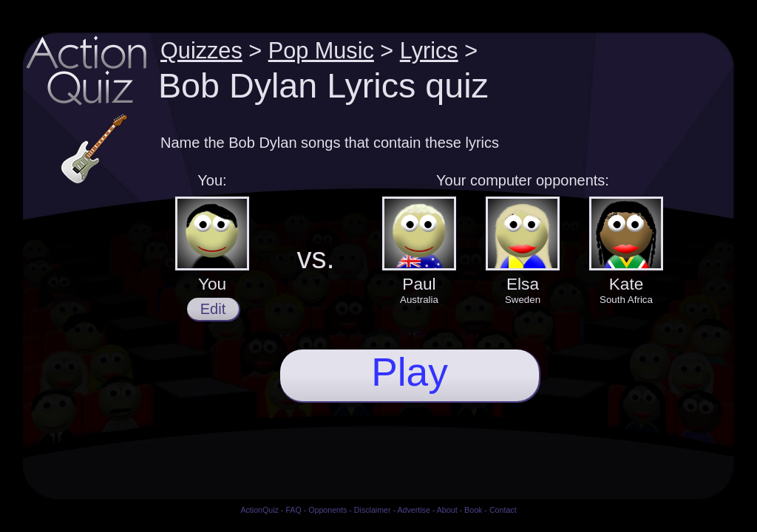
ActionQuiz (259, 510)
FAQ (293, 510)
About (447, 510)
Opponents (327, 510)
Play (410, 372)
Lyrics (429, 50)
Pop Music (321, 50)
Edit (213, 309)
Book (473, 510)
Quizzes (201, 50)
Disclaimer (373, 510)
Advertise (413, 510)
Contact (503, 510)
